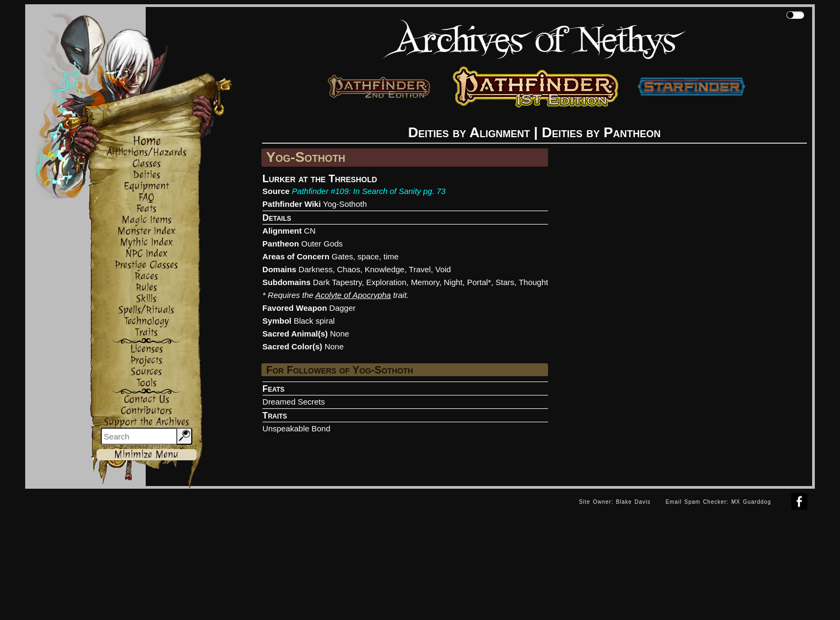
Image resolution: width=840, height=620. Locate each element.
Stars (505, 282)
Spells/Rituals (146, 310)
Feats (146, 209)
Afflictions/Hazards (147, 152)
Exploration (386, 282)
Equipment (146, 186)
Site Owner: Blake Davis (615, 502)
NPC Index (147, 254)
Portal (478, 282)
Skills (146, 299)
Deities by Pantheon (601, 132)
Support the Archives (147, 422)
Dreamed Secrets (294, 402)
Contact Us (147, 399)
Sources (146, 372)
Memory (425, 282)
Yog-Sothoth (345, 204)
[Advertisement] (298, 513)
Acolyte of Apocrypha (353, 295)
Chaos (348, 269)
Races (146, 276)
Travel (420, 269)
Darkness (315, 269)
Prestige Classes (146, 265)
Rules (146, 287)
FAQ (146, 197)
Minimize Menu (146, 455)
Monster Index (147, 231)
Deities (147, 175)
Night (453, 282)
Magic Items (147, 220)
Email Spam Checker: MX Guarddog (718, 502)
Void (443, 269)
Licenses (147, 349)
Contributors (146, 411)
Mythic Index (147, 242)
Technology (147, 321)
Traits (146, 333)
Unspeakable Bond (297, 428)
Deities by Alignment (469, 132)
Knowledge (385, 269)
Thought (533, 282)
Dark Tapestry (337, 282)
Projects (146, 360)
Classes (147, 164)
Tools (147, 383)
